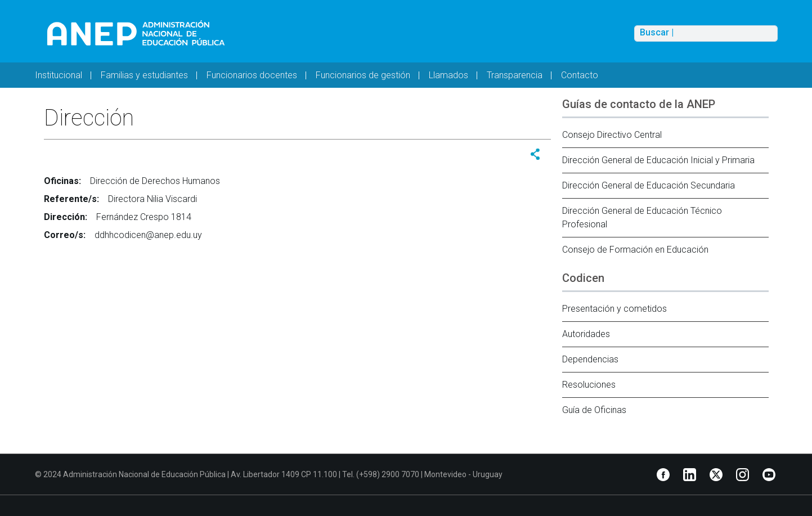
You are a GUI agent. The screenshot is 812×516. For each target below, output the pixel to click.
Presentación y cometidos (614, 309)
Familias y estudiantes (144, 75)
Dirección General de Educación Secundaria (649, 185)
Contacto (580, 75)
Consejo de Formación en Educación (635, 250)
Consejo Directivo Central (612, 135)
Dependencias (590, 359)
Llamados (448, 75)
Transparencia (515, 75)
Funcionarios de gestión (363, 75)
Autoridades (586, 334)
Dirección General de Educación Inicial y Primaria (658, 160)
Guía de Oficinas (594, 410)
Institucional (59, 75)
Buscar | (657, 33)
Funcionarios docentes (252, 75)
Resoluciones (589, 385)
